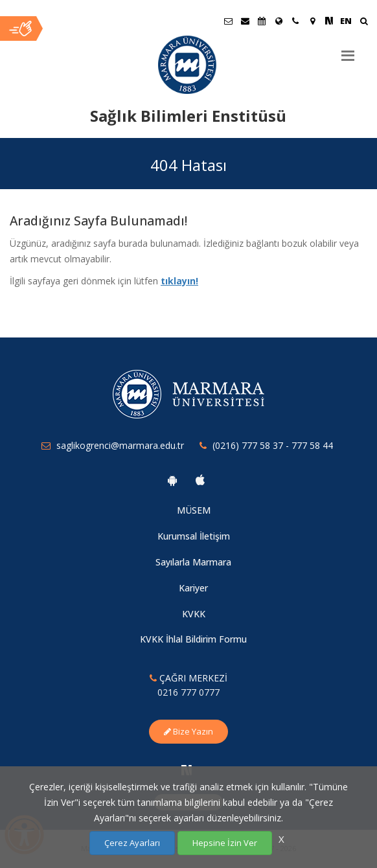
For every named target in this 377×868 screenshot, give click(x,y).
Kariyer (193, 588)
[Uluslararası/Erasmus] (279, 21)
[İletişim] (295, 21)
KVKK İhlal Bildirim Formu (193, 639)
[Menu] (348, 51)
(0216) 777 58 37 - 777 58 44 (273, 445)
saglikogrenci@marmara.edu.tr (120, 445)
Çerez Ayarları (132, 843)
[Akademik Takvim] (262, 21)
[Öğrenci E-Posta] (228, 21)
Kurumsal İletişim (194, 536)
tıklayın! (179, 281)
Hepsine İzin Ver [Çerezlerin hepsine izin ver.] (225, 843)
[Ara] (364, 22)
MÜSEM (194, 510)
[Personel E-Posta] (245, 21)
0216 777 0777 (188, 692)
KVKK (194, 614)
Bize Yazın (188, 731)
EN (346, 21)
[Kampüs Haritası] (312, 21)
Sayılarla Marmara (193, 562)
